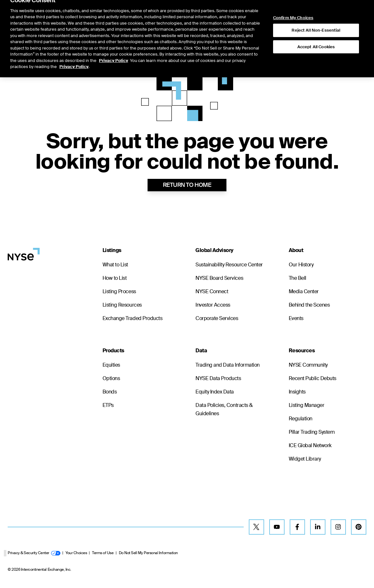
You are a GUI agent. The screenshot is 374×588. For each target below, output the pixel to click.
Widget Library (305, 459)
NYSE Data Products (218, 378)
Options (111, 378)
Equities (111, 365)
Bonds (110, 392)
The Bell (298, 278)
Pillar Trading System (312, 432)
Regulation (301, 419)
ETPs (108, 405)
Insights (297, 392)
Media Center (304, 291)
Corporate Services (217, 318)
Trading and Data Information (228, 365)
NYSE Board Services (219, 278)
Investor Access (213, 305)
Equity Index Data (215, 392)
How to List (115, 278)
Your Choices (76, 553)
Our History (301, 265)
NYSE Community (308, 365)
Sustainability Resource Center (229, 265)
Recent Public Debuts (313, 378)
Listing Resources (122, 305)
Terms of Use (103, 553)
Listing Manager (307, 405)
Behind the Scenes (309, 305)
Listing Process (119, 291)
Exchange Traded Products (132, 318)
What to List (115, 265)
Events (296, 318)
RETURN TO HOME (187, 185)
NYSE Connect (212, 291)
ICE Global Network (310, 445)
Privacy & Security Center (34, 553)
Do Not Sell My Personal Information (148, 553)
